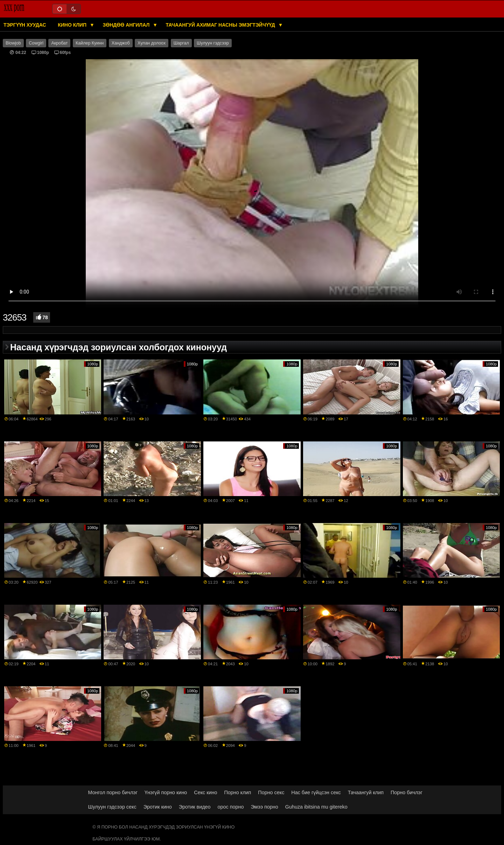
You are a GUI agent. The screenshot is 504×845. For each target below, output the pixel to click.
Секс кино (205, 792)
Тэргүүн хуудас (25, 25)
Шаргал (181, 43)
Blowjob (13, 43)
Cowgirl (36, 43)
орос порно (231, 807)
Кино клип (73, 25)
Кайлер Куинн (90, 43)
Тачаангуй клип (366, 792)
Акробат (59, 43)
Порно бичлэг (407, 792)
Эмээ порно (264, 807)
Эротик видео (195, 807)
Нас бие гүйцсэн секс (316, 792)
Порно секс (271, 792)
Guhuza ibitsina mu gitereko (316, 807)
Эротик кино (158, 807)
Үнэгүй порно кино (166, 792)
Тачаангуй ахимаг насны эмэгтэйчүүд (221, 25)
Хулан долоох (152, 43)
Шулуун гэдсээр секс (112, 807)
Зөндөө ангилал (127, 25)
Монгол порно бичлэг (113, 792)
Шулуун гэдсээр (213, 43)
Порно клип (238, 792)
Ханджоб (121, 43)
